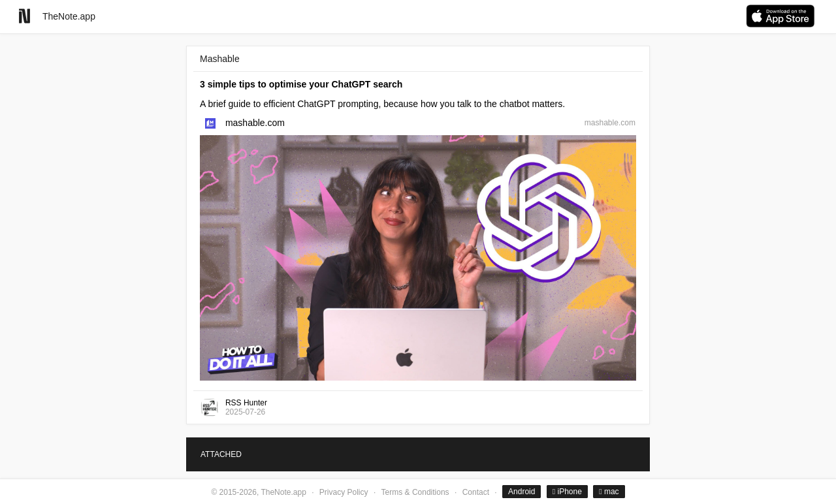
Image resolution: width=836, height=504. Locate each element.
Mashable (220, 59)
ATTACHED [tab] (221, 454)
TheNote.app (69, 16)
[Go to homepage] (24, 16)
